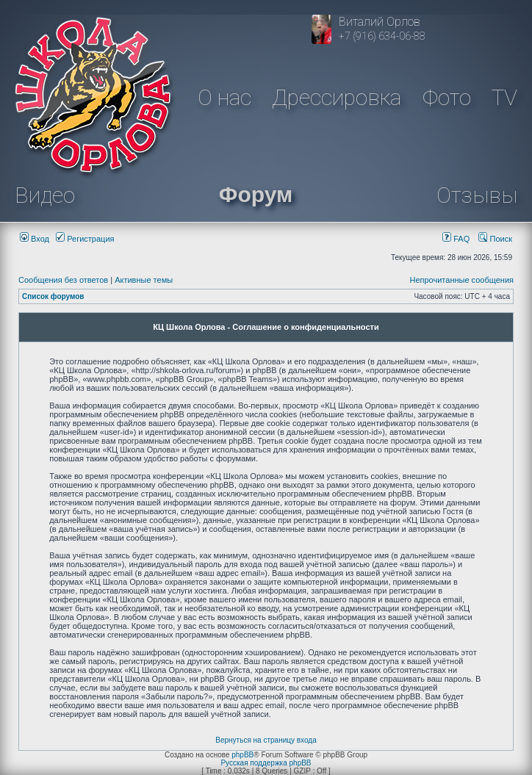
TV (504, 97)
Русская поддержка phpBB (266, 763)
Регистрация (85, 239)
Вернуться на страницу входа (266, 740)
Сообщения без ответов (63, 280)
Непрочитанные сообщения (461, 280)
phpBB (242, 755)
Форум (256, 194)
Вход (35, 239)
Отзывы (477, 195)
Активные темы (144, 280)
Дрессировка (337, 97)
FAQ (456, 239)
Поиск (495, 239)
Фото (447, 97)
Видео (45, 195)
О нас (224, 97)
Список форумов (53, 296)
